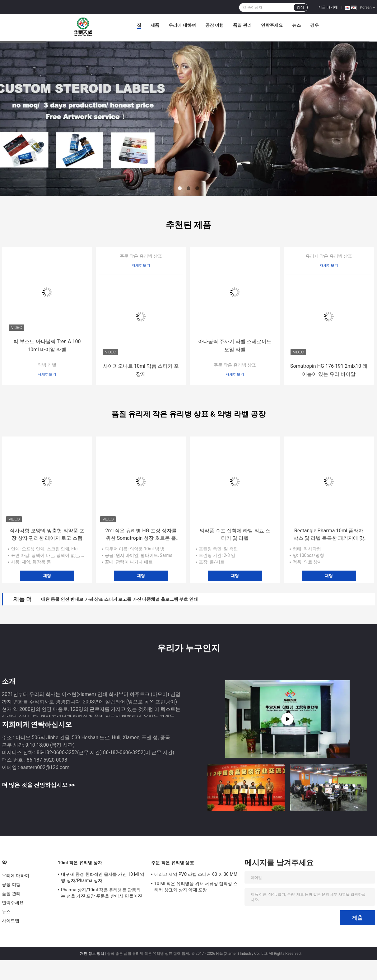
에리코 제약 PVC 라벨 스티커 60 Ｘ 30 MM (196, 874)
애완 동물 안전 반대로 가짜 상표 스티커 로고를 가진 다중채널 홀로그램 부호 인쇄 (119, 599)
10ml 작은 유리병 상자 (80, 863)
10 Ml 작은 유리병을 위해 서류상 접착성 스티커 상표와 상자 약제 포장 (196, 887)
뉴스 (296, 25)
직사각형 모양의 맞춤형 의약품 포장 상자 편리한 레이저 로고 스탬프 (47, 535)
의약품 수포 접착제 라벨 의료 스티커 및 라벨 (235, 534)
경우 (314, 25)
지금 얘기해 (328, 7)
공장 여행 (214, 25)
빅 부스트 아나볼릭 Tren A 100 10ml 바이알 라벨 (47, 345)
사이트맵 (11, 921)
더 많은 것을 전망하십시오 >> (38, 785)
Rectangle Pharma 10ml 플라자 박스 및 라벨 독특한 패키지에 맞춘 (329, 535)
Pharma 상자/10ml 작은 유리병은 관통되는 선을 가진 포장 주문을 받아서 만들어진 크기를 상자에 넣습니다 (102, 894)
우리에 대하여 (182, 25)
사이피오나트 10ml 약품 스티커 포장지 (141, 370)
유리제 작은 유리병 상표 (329, 256)
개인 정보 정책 (92, 954)
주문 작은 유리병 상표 (141, 256)
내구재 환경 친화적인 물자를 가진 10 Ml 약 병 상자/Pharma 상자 (103, 877)
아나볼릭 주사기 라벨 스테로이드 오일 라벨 (235, 345)
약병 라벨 (47, 365)
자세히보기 (47, 374)
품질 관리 (242, 25)
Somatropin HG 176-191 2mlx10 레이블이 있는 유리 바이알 (329, 370)
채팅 (47, 576)
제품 (155, 25)
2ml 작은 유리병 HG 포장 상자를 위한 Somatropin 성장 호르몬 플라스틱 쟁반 (141, 535)
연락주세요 (272, 25)
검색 (300, 7)
